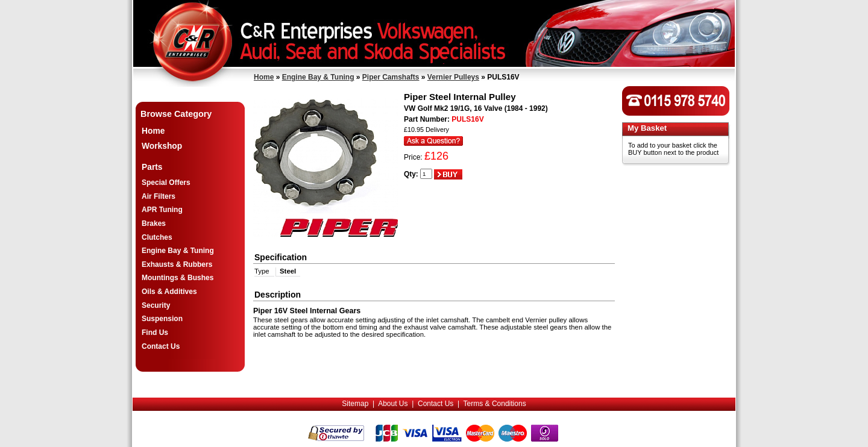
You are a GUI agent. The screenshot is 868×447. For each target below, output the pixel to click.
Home (264, 77)
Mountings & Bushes (178, 278)
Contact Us (161, 346)
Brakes (154, 223)
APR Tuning (162, 210)
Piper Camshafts (391, 77)
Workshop (162, 146)
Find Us (155, 333)
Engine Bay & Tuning (318, 77)
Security (156, 305)
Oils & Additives (169, 292)
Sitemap (355, 404)
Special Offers (166, 183)
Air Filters (159, 196)
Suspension (162, 319)
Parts (152, 167)
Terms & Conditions (495, 404)
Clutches (157, 237)
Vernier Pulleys (453, 77)
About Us (393, 404)
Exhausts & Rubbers (177, 264)
